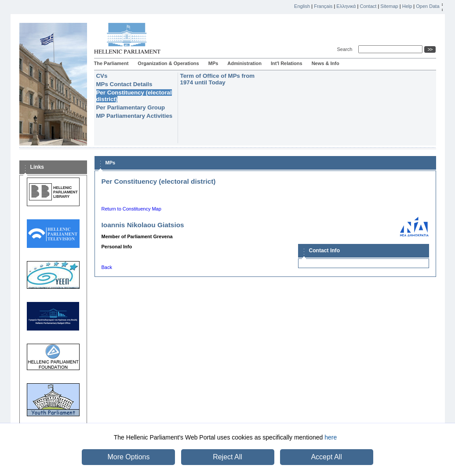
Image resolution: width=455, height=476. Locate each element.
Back (107, 267)
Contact (368, 6)
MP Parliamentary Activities (135, 116)
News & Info (326, 63)
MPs (213, 63)
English (302, 6)
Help (407, 6)
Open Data (428, 6)
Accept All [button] (326, 457)
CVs (102, 76)
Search (346, 49)
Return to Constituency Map (131, 209)
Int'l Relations (287, 63)
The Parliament (111, 63)
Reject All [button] (227, 457)
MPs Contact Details (124, 84)
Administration (244, 63)
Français (323, 6)
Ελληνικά (346, 6)
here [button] (331, 437)
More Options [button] (128, 457)
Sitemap (389, 6)
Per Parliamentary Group (131, 107)
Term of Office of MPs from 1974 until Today (218, 79)
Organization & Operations (168, 63)
